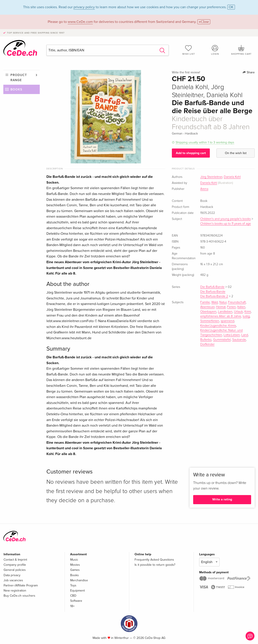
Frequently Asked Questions (154, 560)
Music (74, 560)
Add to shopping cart (191, 153)
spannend (227, 321)
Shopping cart (241, 50)
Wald (215, 302)
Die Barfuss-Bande (213, 292)
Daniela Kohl (232, 177)
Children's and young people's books (225, 219)
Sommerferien (210, 321)
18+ (72, 606)
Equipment (77, 591)
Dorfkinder (207, 344)
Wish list (189, 50)
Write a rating (222, 499)
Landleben (225, 312)
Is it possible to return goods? (155, 565)
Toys (73, 585)
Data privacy (12, 575)
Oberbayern (208, 312)
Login (215, 50)
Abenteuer (207, 307)
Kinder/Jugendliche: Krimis (218, 326)
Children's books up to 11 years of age (226, 224)
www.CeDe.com (80, 22)
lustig (246, 316)
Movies (75, 565)
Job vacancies (13, 580)
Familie (205, 302)
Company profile (15, 565)
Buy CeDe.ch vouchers (19, 596)
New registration (15, 591)
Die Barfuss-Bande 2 (214, 296)
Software (76, 601)
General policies (15, 570)
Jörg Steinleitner (211, 177)
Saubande (239, 340)
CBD (73, 596)
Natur (223, 302)
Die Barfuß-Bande (212, 287)
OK (231, 7)
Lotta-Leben (232, 335)
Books (16, 89)
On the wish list (236, 153)
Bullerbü (206, 340)
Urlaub (238, 312)
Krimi (248, 312)
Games (75, 570)
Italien (241, 307)
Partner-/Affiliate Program (21, 585)
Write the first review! (186, 72)
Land (245, 335)
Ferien (231, 307)
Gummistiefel (222, 340)
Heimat (221, 307)
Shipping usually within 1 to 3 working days (205, 142)
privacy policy (84, 7)
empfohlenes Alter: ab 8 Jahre (221, 316)
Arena (204, 189)
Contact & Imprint (15, 560)
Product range (19, 77)
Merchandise (79, 580)
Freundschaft (237, 302)
